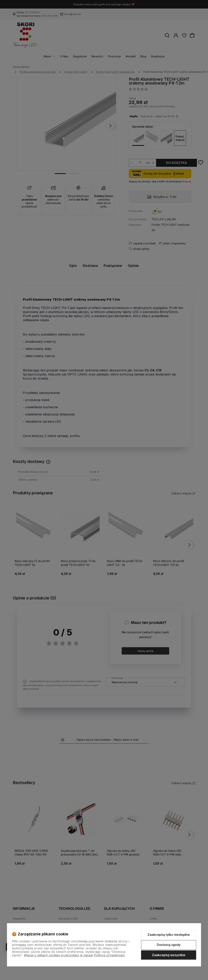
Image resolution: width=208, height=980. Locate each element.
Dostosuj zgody (169, 945)
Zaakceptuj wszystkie (169, 955)
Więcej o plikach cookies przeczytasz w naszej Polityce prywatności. (75, 955)
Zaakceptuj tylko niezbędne (169, 935)
